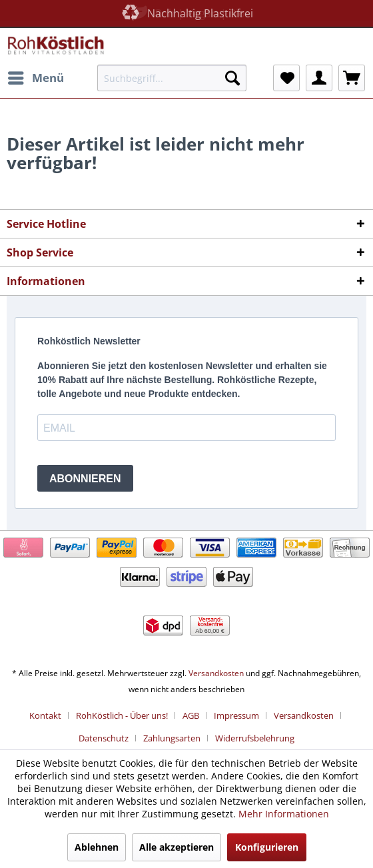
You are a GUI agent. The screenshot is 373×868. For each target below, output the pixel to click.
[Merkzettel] (286, 78)
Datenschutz (104, 738)
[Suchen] (232, 78)
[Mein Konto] (319, 78)
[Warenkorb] (352, 78)
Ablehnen (97, 847)
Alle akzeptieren (177, 847)
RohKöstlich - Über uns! (122, 715)
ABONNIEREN (85, 479)
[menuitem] (35, 78)
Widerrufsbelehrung (255, 738)
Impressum (236, 715)
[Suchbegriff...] (172, 78)
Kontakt (45, 715)
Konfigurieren (267, 847)
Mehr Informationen (284, 814)
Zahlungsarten (172, 738)
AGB (191, 715)
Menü (36, 76)
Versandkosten (216, 673)
